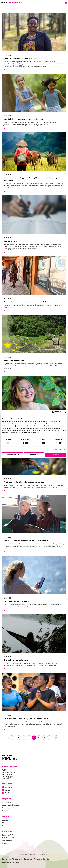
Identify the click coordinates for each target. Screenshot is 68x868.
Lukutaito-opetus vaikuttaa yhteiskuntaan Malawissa (26, 718)
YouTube (9, 793)
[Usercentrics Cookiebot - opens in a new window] (54, 412)
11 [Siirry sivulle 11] (44, 738)
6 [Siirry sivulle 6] (19, 738)
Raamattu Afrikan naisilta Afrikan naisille (22, 58)
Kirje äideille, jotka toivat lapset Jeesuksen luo (23, 119)
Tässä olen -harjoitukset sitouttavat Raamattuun (24, 482)
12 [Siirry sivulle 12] (49, 738)
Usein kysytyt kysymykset (12, 805)
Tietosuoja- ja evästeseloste (22, 859)
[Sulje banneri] (65, 412)
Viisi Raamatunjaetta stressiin (16, 601)
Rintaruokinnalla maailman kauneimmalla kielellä (25, 302)
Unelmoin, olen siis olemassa (16, 660)
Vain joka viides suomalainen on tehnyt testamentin (26, 541)
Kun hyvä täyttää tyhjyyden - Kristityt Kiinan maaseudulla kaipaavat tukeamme (33, 179)
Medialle (5, 844)
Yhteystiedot (7, 802)
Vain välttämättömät (12, 455)
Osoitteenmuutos (9, 808)
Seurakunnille (7, 841)
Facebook (9, 787)
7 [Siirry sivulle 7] (24, 738)
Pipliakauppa (8, 838)
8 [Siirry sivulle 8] (29, 738)
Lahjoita (5, 820)
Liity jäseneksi (7, 826)
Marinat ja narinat (11, 241)
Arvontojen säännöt (41, 859)
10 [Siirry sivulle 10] (39, 738)
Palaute (5, 811)
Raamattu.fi (8, 835)
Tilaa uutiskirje (8, 823)
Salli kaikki (55, 455)
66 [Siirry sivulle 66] (56, 738)
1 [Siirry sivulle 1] (12, 738)
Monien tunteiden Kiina (14, 360)
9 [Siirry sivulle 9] (34, 738)
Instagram (9, 790)
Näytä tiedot (59, 449)
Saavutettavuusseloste (11, 863)
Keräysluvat (7, 859)
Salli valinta (34, 455)
